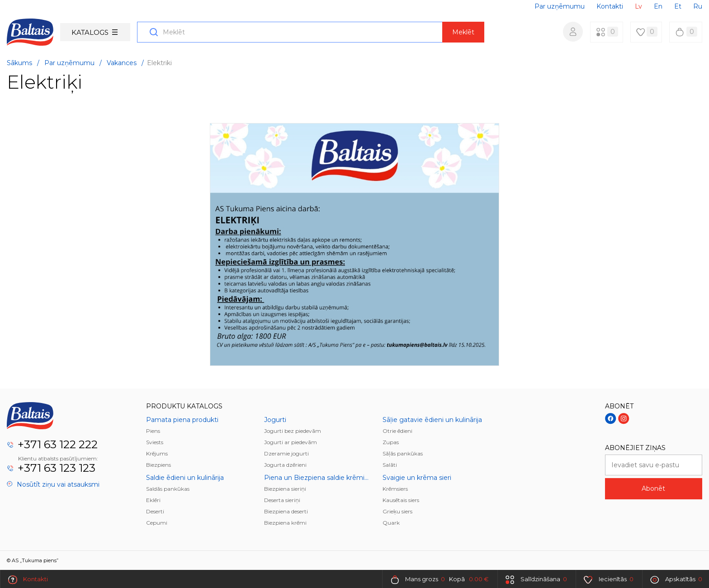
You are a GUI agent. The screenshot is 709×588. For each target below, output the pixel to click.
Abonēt (653, 488)
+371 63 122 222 (58, 444)
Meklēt (463, 32)
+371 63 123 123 (57, 468)
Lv (638, 6)
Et (678, 6)
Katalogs (95, 32)
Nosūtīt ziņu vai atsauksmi (53, 484)
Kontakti (610, 6)
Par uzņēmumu (560, 6)
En (658, 6)
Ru (698, 6)
